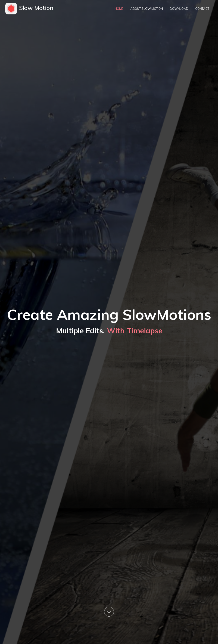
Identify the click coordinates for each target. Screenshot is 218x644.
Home (119, 9)
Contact (202, 9)
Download (179, 9)
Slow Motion (36, 8)
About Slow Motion (147, 9)
